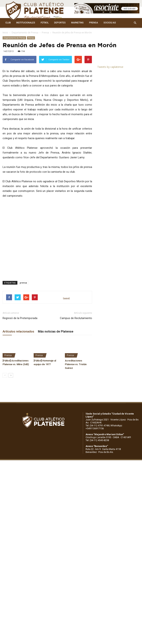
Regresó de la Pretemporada (20, 318)
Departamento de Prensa (25, 33)
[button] (135, 23)
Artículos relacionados (18, 331)
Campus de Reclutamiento (76, 318)
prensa (23, 283)
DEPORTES (60, 23)
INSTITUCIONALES (26, 23)
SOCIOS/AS (110, 23)
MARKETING (77, 23)
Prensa (45, 33)
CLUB (8, 23)
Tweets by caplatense (110, 67)
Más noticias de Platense (56, 331)
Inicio (5, 33)
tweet (66, 298)
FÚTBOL (45, 23)
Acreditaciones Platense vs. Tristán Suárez (76, 364)
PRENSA (94, 23)
